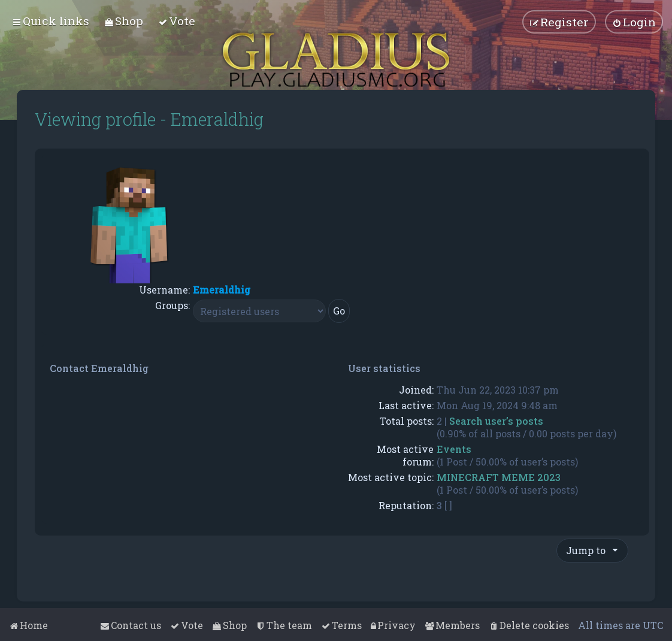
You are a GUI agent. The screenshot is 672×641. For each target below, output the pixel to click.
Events (454, 449)
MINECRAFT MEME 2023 (499, 477)
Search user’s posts (496, 421)
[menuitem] (124, 21)
